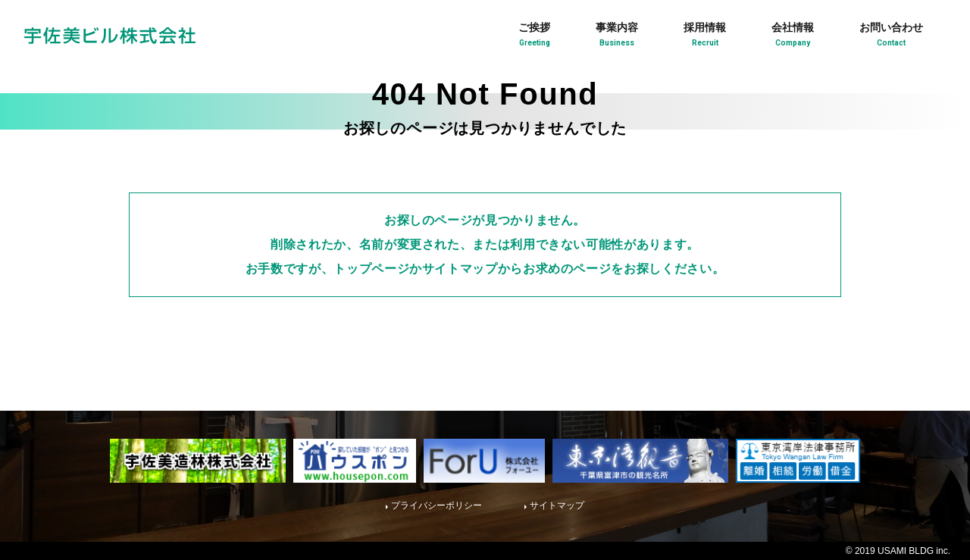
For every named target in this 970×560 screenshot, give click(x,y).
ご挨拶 (534, 36)
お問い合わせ (891, 36)
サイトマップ (557, 505)
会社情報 (793, 36)
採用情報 (705, 36)
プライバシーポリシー (436, 505)
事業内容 (617, 36)
